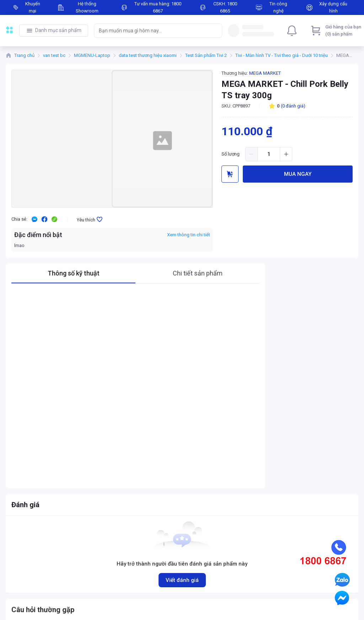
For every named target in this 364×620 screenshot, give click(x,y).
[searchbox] (152, 31)
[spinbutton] (269, 154)
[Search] (215, 31)
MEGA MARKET (265, 73)
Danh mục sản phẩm (58, 30)
